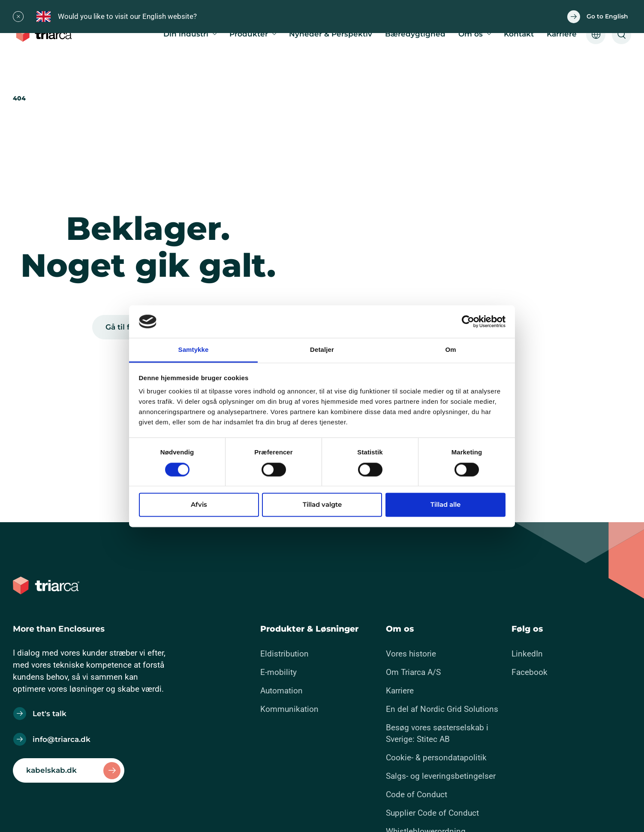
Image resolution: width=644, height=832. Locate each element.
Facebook (530, 672)
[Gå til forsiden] (46, 35)
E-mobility (278, 672)
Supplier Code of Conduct (432, 813)
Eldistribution (284, 654)
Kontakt (519, 34)
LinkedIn (527, 654)
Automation (281, 691)
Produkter (249, 34)
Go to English (607, 16)
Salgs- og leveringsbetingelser (441, 776)
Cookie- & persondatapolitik (436, 758)
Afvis (199, 505)
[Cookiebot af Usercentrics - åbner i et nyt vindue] (468, 321)
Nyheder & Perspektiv (331, 34)
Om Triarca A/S (413, 672)
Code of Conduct (417, 794)
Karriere (562, 34)
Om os (471, 34)
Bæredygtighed (415, 34)
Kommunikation (289, 709)
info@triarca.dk (62, 739)
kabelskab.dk (51, 770)
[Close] (18, 17)
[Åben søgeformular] (621, 35)
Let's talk (50, 714)
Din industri (186, 34)
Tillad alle (445, 505)
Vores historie (411, 654)
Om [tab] (450, 350)
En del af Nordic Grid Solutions (442, 709)
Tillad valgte (322, 505)
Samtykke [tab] (194, 350)
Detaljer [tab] (322, 350)
